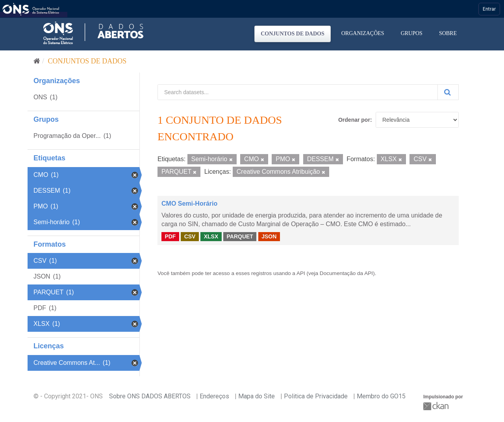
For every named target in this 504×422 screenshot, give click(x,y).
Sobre (448, 33)
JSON (269, 236)
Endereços (214, 396)
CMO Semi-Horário (189, 204)
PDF (170, 236)
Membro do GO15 (381, 396)
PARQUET (240, 236)
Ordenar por (354, 120)
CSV (190, 236)
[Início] (37, 61)
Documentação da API (346, 273)
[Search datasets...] (298, 92)
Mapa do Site (257, 396)
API (301, 273)
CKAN (437, 406)
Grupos (412, 33)
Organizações (363, 33)
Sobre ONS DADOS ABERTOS (150, 396)
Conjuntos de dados (293, 34)
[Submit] (448, 92)
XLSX (211, 236)
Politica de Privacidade (316, 396)
